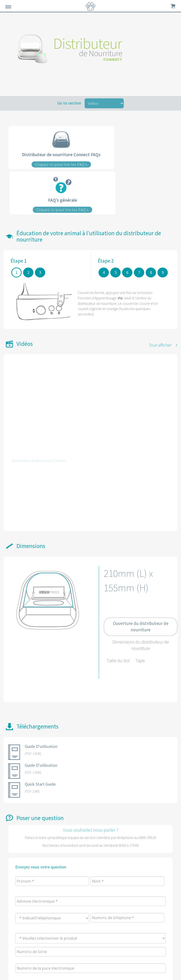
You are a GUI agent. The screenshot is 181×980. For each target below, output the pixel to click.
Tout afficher (160, 345)
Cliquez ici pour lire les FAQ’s (61, 164)
